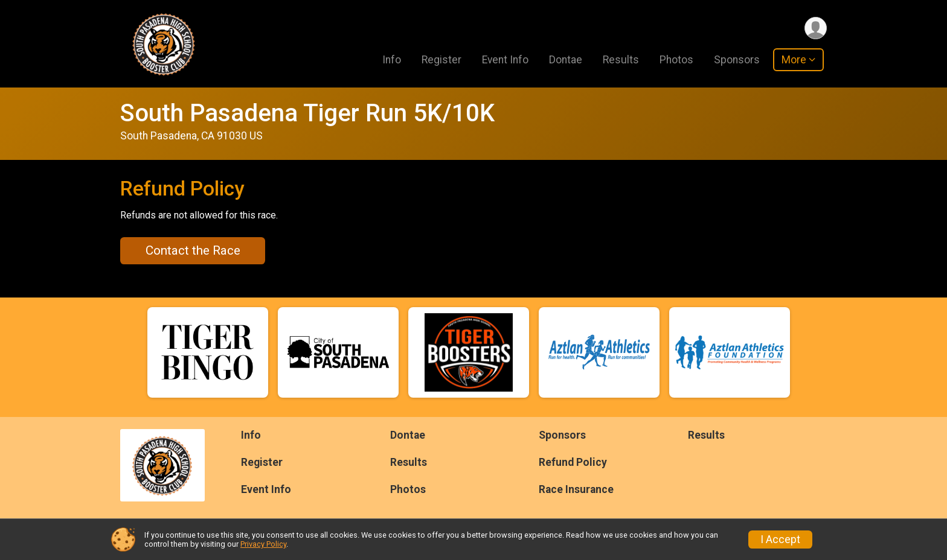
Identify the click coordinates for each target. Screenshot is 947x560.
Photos (676, 60)
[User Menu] (816, 28)
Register (441, 60)
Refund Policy (573, 462)
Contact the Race (193, 250)
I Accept (780, 539)
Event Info (505, 60)
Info (392, 60)
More (794, 60)
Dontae (566, 60)
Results (621, 60)
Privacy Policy (263, 544)
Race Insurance (576, 489)
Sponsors (737, 60)
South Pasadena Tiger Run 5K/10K (307, 113)
